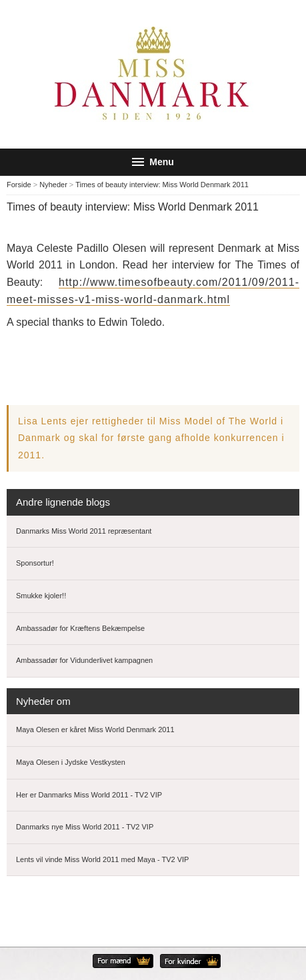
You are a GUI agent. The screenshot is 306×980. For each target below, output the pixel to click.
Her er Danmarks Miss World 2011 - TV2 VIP (89, 795)
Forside (19, 185)
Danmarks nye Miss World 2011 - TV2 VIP (85, 827)
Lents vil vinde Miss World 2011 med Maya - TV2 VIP (102, 859)
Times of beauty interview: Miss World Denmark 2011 (162, 185)
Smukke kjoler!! (41, 596)
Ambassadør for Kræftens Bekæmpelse (80, 628)
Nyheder (53, 185)
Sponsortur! (35, 563)
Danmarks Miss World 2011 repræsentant (84, 531)
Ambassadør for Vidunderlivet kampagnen (84, 660)
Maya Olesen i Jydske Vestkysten (71, 762)
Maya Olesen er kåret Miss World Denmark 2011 (95, 730)
